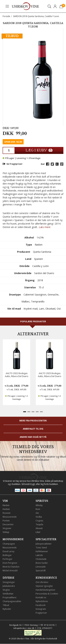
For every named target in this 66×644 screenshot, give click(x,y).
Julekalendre (9, 586)
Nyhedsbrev (42, 601)
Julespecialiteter (44, 544)
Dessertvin (8, 524)
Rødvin (6, 505)
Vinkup (6, 532)
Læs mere (45, 227)
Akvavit (39, 528)
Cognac (39, 521)
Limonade (41, 567)
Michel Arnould (10, 571)
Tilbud (6, 605)
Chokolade (41, 559)
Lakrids (39, 555)
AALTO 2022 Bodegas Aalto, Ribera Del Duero (17, 375)
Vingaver (7, 528)
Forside (6, 16)
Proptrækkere (10, 597)
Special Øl (41, 571)
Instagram (41, 609)
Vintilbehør (8, 594)
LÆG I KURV (39, 150)
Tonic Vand (41, 548)
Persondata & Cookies (47, 594)
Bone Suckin (42, 563)
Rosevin (7, 513)
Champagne (9, 544)
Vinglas (6, 590)
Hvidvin (6, 509)
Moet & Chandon (11, 567)
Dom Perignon (10, 563)
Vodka (39, 517)
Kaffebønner (42, 551)
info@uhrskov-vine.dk (24, 628)
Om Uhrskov (42, 582)
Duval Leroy (8, 551)
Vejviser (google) (44, 586)
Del (43, 164)
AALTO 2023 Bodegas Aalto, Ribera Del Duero (50, 375)
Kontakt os (41, 597)
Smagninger (9, 582)
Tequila (39, 524)
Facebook (41, 605)
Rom (38, 509)
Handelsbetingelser (45, 590)
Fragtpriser (41, 613)
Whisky (39, 505)
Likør (38, 532)
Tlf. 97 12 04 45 (47, 625)
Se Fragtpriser (13, 164)
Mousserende (10, 517)
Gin (37, 513)
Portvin (6, 521)
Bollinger (7, 555)
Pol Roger (8, 559)
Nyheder (7, 609)
